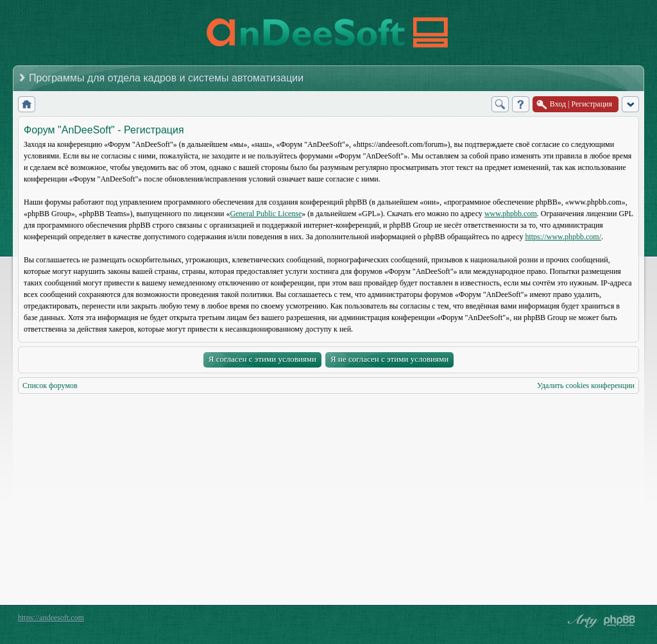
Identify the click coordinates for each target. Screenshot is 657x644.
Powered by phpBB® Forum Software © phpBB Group (620, 621)
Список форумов (50, 386)
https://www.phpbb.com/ (563, 237)
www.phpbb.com (511, 214)
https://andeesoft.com (51, 618)
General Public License (266, 214)
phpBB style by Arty (581, 621)
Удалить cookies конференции (586, 386)
